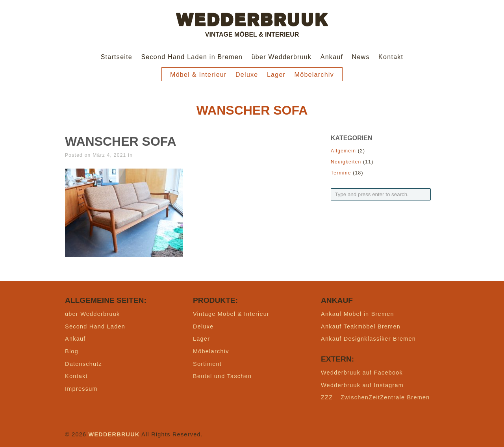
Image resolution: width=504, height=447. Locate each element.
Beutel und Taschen (222, 376)
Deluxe (247, 75)
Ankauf (332, 57)
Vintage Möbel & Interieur (231, 314)
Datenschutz (83, 364)
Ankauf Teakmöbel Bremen (361, 326)
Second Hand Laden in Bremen (192, 57)
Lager (276, 75)
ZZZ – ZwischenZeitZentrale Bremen (375, 397)
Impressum (81, 389)
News (361, 57)
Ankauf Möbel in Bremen (358, 314)
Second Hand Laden (95, 326)
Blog (72, 351)
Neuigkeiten (346, 162)
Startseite (117, 57)
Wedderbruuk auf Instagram (362, 385)
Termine (341, 173)
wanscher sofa (121, 141)
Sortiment (207, 364)
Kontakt (391, 57)
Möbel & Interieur (198, 75)
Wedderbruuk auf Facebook (362, 373)
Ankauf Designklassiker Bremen (368, 339)
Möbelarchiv (314, 75)
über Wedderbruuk (282, 57)
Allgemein (343, 151)
